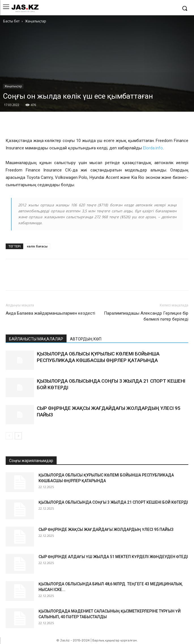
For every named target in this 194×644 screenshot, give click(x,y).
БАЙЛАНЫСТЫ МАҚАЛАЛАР (36, 339)
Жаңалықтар (36, 21)
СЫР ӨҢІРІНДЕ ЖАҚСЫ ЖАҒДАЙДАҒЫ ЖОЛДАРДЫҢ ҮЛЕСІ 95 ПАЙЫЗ (106, 529)
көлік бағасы (37, 246)
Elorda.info (153, 148)
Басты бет (11, 21)
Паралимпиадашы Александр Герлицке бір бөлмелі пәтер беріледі (146, 316)
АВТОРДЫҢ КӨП (86, 339)
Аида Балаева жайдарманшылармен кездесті (50, 313)
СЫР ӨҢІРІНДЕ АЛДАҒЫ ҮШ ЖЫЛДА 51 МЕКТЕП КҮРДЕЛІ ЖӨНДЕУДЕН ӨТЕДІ (113, 557)
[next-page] (18, 436)
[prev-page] (9, 436)
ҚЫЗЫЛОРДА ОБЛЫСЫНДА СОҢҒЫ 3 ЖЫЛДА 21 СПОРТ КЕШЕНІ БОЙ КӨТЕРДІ (113, 502)
